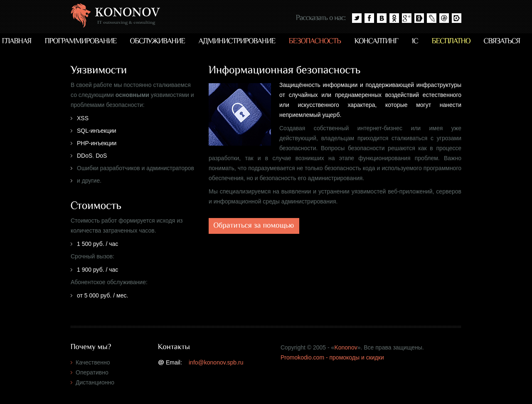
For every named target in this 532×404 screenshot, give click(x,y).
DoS (101, 156)
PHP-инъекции (97, 143)
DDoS (85, 156)
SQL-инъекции (97, 131)
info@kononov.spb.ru (216, 362)
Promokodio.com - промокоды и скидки (332, 357)
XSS (83, 118)
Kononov (346, 347)
